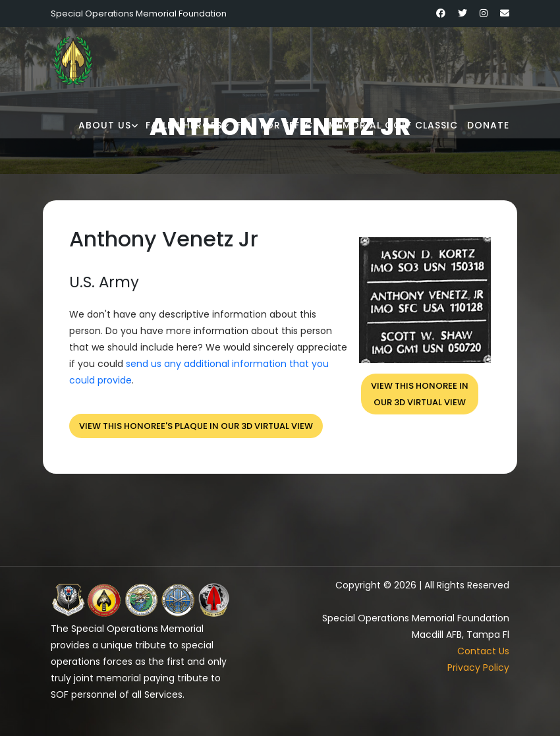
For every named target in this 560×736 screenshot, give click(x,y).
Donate (488, 125)
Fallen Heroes (184, 125)
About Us (105, 125)
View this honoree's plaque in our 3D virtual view (196, 426)
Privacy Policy (478, 667)
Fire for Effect (278, 125)
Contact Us (483, 651)
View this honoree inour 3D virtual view (420, 394)
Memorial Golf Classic (393, 125)
